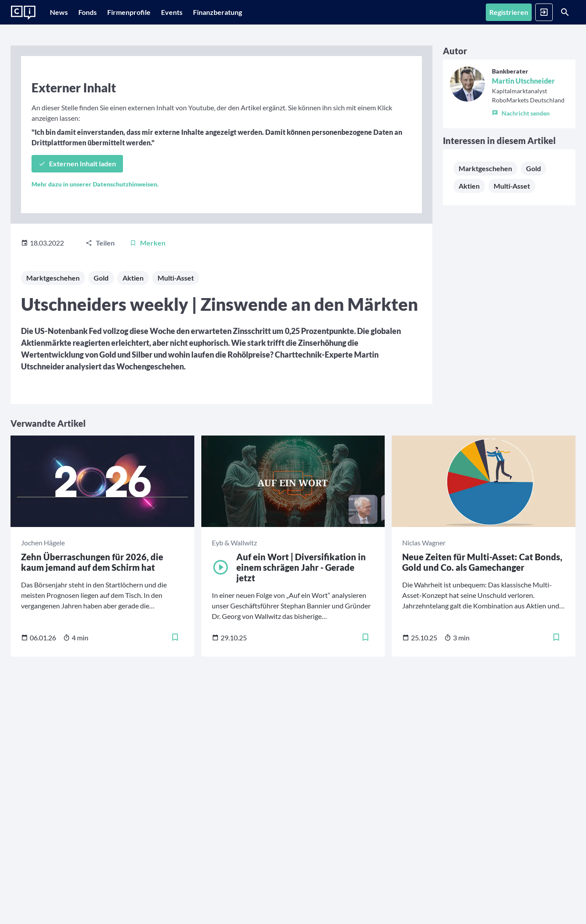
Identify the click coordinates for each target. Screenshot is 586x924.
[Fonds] (101, 12)
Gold (101, 317)
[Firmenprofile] (151, 12)
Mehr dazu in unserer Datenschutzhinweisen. (95, 223)
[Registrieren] (464, 12)
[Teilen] (100, 282)
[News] (63, 12)
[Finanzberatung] (253, 12)
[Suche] (554, 12)
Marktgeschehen (53, 317)
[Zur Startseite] (23, 13)
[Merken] (147, 282)
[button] (414, 170)
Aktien (133, 317)
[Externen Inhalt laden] (77, 203)
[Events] (202, 12)
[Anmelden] (510, 12)
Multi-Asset (176, 317)
